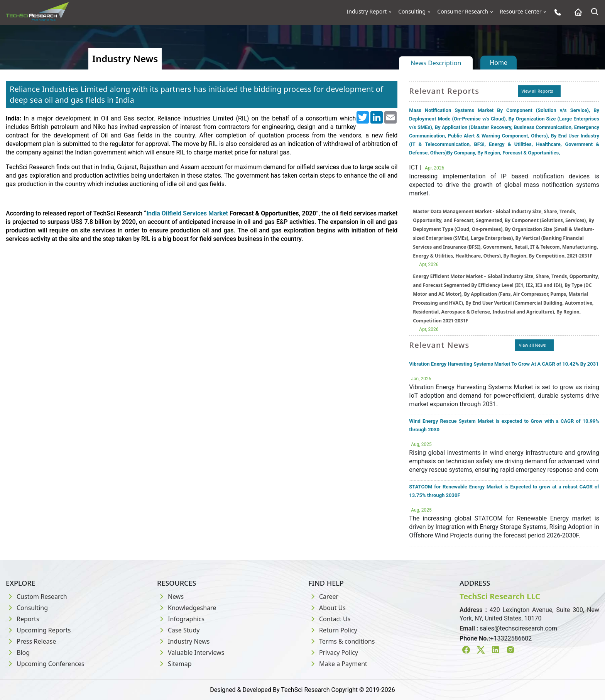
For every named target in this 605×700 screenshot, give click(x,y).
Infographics (181, 619)
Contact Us (329, 619)
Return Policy (333, 630)
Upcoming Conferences (45, 664)
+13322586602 (511, 638)
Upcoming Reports (38, 630)
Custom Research (36, 597)
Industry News (183, 641)
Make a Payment (338, 664)
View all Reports (537, 91)
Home (499, 63)
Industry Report (367, 12)
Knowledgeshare (187, 608)
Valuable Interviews (191, 653)
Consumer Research (463, 12)
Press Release (31, 641)
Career (323, 597)
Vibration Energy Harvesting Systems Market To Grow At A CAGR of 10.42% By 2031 (504, 364)
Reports (23, 619)
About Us (327, 608)
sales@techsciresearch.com (518, 628)
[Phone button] (556, 12)
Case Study (178, 630)
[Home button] (576, 12)
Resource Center (521, 12)
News (170, 597)
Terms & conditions (341, 641)
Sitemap (174, 664)
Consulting (412, 12)
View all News (532, 345)
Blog (18, 653)
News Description (436, 63)
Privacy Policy (333, 653)
